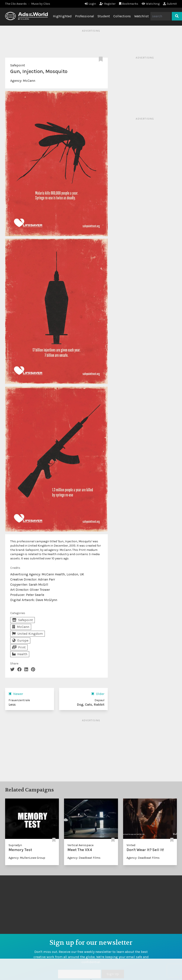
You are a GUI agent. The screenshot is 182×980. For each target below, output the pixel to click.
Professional (85, 16)
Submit (170, 4)
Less (12, 704)
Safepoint (18, 65)
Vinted (131, 845)
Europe (20, 640)
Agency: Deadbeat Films (84, 858)
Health (20, 654)
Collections (122, 16)
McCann (29, 81)
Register (108, 4)
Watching (151, 4)
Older (98, 694)
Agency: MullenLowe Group (27, 858)
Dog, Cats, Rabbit (91, 704)
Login (90, 4)
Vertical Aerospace (80, 845)
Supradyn (15, 845)
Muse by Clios (41, 4)
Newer (16, 694)
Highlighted (62, 16)
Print (19, 647)
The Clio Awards (16, 4)
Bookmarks (129, 4)
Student (104, 16)
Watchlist (141, 16)
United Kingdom (28, 634)
